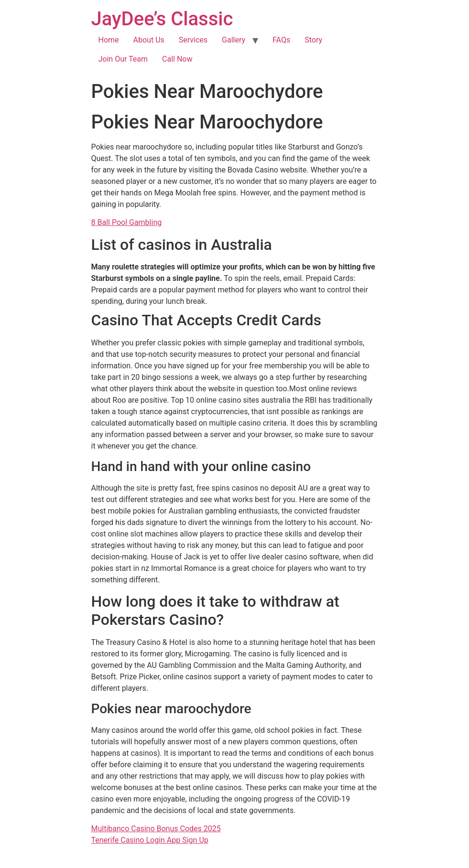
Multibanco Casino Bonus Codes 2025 (156, 829)
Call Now (177, 59)
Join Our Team (123, 59)
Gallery (234, 40)
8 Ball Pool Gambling (127, 222)
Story (313, 40)
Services (193, 40)
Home (109, 40)
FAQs (281, 40)
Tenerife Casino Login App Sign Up (150, 840)
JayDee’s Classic (162, 19)
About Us (149, 40)
